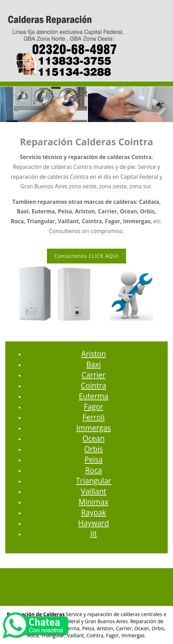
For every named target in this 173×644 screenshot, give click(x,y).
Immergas (94, 428)
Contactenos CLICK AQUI (86, 256)
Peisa (93, 460)
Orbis (93, 449)
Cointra (94, 385)
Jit (94, 534)
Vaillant (94, 491)
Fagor (93, 407)
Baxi (94, 364)
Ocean (94, 438)
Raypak (94, 512)
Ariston (94, 354)
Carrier (94, 375)
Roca (93, 470)
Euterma (94, 396)
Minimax (94, 502)
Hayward (93, 523)
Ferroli (93, 417)
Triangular (94, 481)
